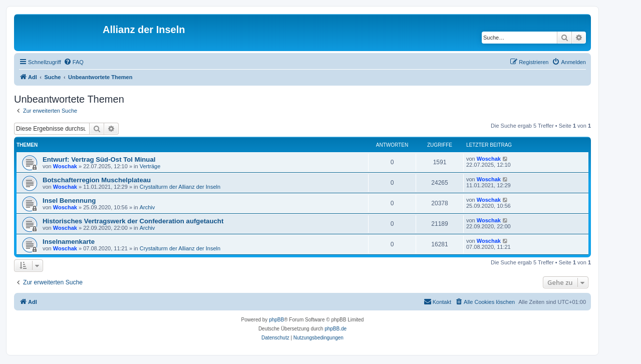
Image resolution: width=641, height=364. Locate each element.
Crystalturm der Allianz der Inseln (180, 187)
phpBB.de (336, 329)
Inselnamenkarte (69, 242)
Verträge (150, 166)
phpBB (276, 320)
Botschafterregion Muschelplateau (97, 180)
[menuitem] (74, 62)
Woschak (65, 166)
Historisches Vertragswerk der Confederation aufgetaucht (133, 221)
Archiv (147, 207)
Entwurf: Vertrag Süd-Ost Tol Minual (99, 159)
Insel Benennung (69, 201)
